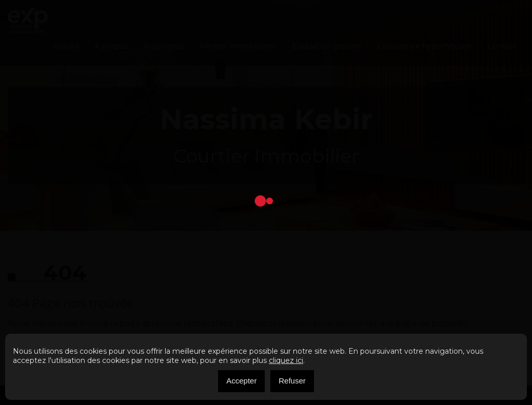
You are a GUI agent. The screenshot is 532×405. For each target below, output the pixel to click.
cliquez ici (286, 360)
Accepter (241, 381)
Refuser (292, 381)
